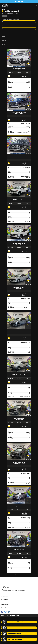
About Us (4, 598)
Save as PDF (4, 608)
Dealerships (4, 600)
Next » (22, 575)
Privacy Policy (5, 604)
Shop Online (4, 596)
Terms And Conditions (7, 606)
